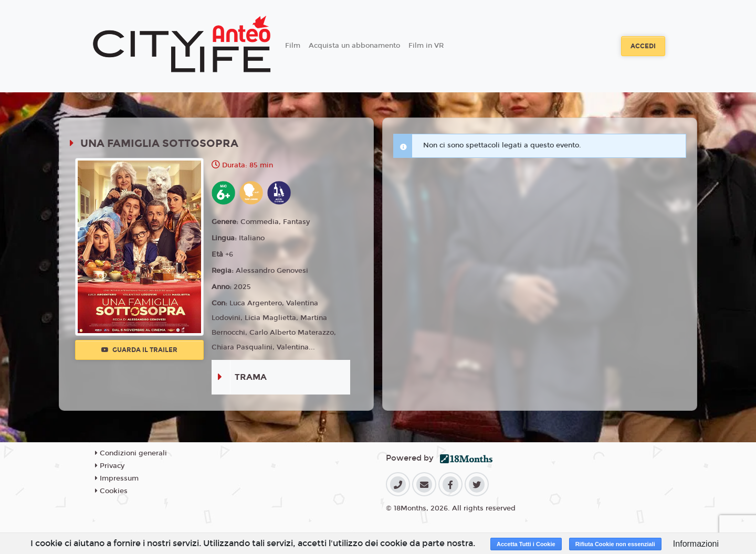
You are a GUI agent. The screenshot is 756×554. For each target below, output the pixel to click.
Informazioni (696, 544)
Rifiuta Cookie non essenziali (615, 544)
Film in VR (426, 46)
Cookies (111, 491)
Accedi (643, 46)
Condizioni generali (131, 453)
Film (293, 46)
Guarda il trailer (139, 350)
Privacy (110, 466)
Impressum (117, 478)
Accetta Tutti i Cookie (526, 544)
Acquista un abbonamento (354, 46)
